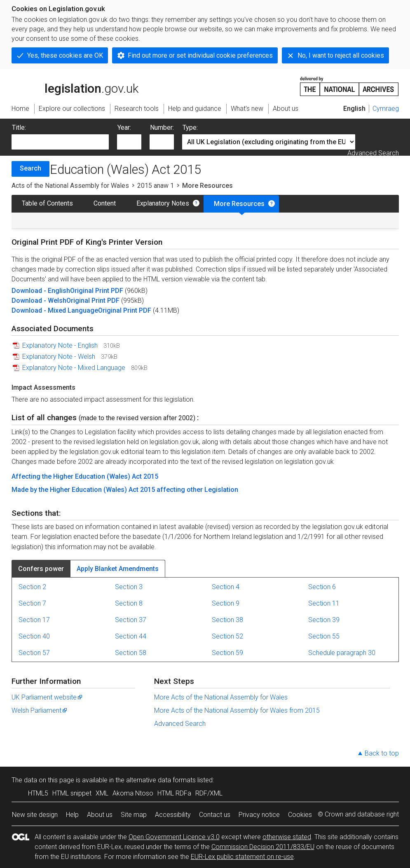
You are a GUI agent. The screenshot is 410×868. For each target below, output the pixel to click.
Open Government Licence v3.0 (174, 837)
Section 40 (34, 636)
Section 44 (131, 636)
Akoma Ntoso (133, 793)
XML (102, 793)
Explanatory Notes (163, 203)
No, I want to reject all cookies (341, 55)
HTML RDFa (174, 793)
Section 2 (32, 587)
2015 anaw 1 (156, 186)
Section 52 (227, 636)
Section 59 (227, 653)
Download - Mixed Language (55, 310)
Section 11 (324, 603)
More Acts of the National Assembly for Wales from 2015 (237, 710)
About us (100, 815)
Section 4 (226, 587)
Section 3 (129, 587)
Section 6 (322, 587)
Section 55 (324, 636)
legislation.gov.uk (75, 86)
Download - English (41, 291)
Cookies (300, 815)
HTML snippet (72, 793)
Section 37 (131, 620)
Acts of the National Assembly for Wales (70, 186)
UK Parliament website (47, 697)
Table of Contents (47, 203)
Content (105, 203)
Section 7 (32, 603)
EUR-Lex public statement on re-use (242, 857)
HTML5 (38, 793)
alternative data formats (161, 780)
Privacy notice (259, 815)
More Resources (239, 204)
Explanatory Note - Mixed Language (74, 368)
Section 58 (131, 653)
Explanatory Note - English (60, 345)
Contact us (215, 815)
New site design (35, 815)
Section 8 (129, 603)
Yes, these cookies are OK (65, 55)
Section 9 (226, 603)
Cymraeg (386, 109)
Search (30, 168)
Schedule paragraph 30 (342, 653)
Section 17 (34, 620)
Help (72, 815)
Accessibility (173, 815)
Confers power (41, 569)
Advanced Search (373, 153)
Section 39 (324, 620)
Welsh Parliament (40, 710)
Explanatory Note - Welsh (59, 357)
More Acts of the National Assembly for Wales (221, 697)
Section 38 (227, 620)
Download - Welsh (39, 301)
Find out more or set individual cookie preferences (200, 55)
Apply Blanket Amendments (118, 569)
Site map (134, 815)
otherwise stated (287, 837)
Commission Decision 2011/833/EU (263, 847)
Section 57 (34, 653)
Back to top (382, 753)
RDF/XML (209, 793)
